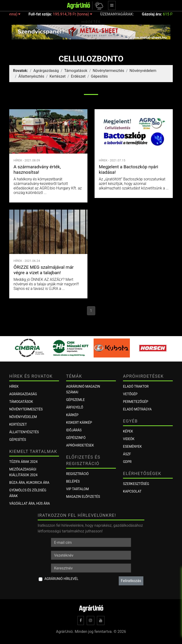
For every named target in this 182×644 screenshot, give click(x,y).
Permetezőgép (136, 402)
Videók (129, 439)
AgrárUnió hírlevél (61, 579)
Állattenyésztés (31, 76)
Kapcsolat (132, 491)
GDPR (127, 462)
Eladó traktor (136, 386)
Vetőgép (130, 394)
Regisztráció (77, 474)
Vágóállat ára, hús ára (30, 503)
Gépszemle (75, 400)
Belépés (73, 481)
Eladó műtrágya (137, 409)
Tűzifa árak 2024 (23, 462)
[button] (98, 6)
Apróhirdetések (80, 445)
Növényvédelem (143, 71)
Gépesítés (99, 76)
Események (132, 447)
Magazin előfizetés (83, 497)
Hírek (14, 386)
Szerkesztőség (136, 484)
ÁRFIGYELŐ (75, 407)
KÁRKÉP (72, 415)
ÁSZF (127, 454)
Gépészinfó (76, 438)
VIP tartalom (77, 489)
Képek (128, 431)
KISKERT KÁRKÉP (79, 423)
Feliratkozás (131, 581)
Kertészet (58, 76)
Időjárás (74, 430)
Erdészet (78, 76)
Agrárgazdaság (46, 71)
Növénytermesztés (108, 71)
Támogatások (76, 71)
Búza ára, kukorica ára (29, 483)
